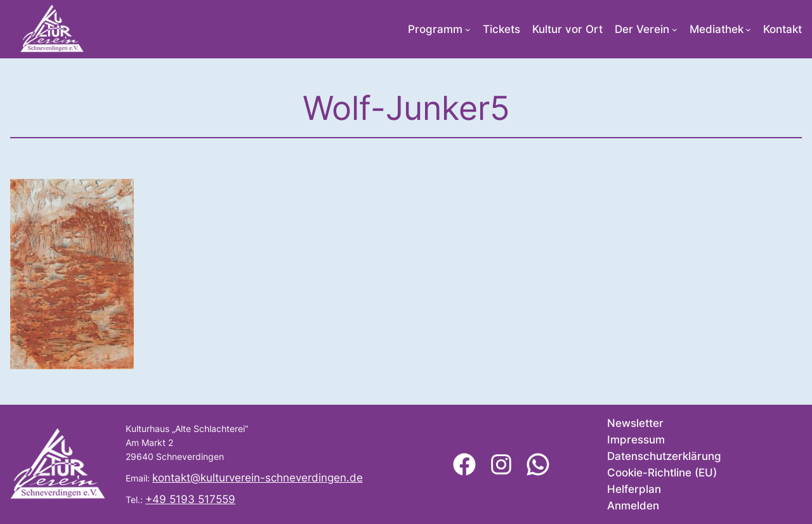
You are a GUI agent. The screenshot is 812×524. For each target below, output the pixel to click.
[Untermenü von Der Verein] (675, 29)
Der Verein (642, 29)
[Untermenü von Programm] (468, 29)
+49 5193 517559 (190, 499)
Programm (435, 29)
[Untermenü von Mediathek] (748, 29)
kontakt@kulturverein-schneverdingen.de (258, 478)
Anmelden (633, 506)
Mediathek (717, 29)
